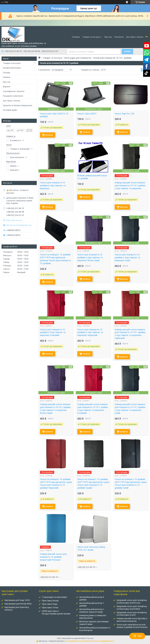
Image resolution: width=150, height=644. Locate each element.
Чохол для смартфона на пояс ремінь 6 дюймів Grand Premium (132, 626)
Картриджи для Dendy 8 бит (18, 604)
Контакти (119, 37)
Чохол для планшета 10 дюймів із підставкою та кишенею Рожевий (53, 332)
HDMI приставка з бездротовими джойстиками (56, 612)
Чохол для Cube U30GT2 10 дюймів (54, 115)
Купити (49, 135)
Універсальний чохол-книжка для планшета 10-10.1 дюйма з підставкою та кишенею (130, 185)
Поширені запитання (13, 96)
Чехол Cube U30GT (87, 114)
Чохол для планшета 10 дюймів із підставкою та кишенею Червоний (90, 332)
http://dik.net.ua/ (14, 220)
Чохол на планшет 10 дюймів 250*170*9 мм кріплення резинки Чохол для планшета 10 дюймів (55, 259)
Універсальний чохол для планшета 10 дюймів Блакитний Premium (53, 557)
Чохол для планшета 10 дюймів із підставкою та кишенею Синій (127, 258)
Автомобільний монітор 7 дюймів (92, 604)
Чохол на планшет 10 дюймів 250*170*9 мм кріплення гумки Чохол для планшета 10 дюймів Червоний (56, 484)
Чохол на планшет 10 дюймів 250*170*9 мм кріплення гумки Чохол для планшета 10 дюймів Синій (131, 484)
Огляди (7, 72)
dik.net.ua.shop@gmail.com (19, 225)
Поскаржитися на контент (77, 641)
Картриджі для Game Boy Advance (17, 608)
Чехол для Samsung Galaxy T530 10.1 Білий (91, 548)
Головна (76, 37)
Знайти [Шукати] (127, 51)
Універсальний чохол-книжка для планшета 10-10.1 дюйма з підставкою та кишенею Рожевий (93, 409)
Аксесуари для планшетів (78, 58)
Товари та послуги (91, 37)
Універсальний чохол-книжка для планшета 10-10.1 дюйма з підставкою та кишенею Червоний (130, 334)
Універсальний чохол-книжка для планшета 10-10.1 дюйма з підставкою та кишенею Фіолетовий (55, 409)
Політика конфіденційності (102, 641)
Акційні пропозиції (12, 68)
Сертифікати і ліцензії (14, 91)
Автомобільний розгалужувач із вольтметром (95, 629)
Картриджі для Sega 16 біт (17, 600)
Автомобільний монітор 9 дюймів (92, 598)
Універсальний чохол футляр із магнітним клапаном (132, 620)
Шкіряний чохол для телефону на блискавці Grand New (132, 608)
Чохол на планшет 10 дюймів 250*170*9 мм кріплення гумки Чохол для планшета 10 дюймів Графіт (93, 484)
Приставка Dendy (50, 601)
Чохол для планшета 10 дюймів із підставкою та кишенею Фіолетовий (90, 258)
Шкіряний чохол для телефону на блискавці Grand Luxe (132, 601)
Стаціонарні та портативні (54, 597)
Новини (7, 77)
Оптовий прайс (10, 110)
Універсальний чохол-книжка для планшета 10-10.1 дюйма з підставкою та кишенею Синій (130, 409)
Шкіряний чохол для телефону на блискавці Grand (132, 614)
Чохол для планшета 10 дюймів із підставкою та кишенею (53, 185)
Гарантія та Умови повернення (18, 105)
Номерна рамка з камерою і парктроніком (93, 617)
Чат (137, 636)
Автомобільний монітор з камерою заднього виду (92, 610)
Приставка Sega (50, 604)
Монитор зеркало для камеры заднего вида (94, 623)
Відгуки (7, 86)
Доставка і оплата (135, 37)
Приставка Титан (50, 607)
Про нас (108, 37)
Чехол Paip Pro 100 (124, 114)
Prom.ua (90, 638)
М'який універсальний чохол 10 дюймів (92, 177)
